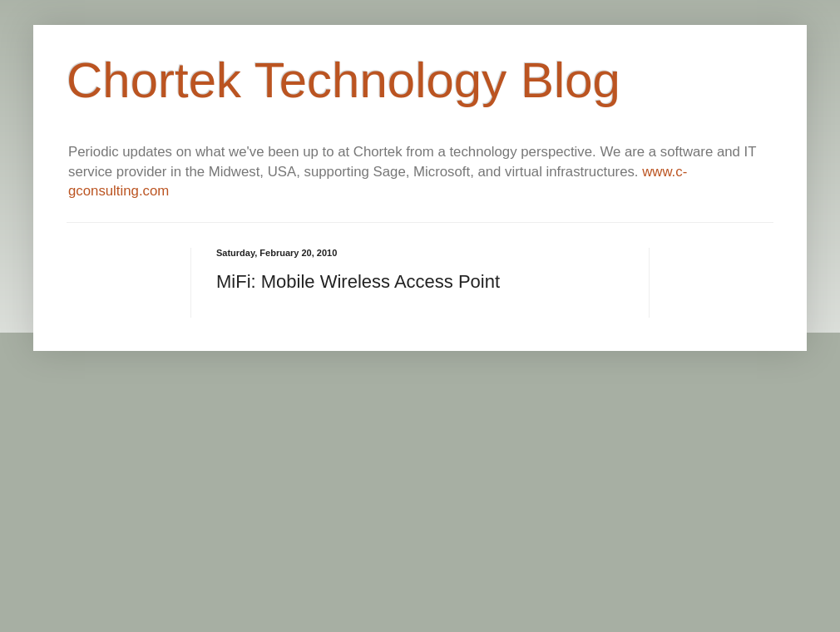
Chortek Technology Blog (343, 80)
